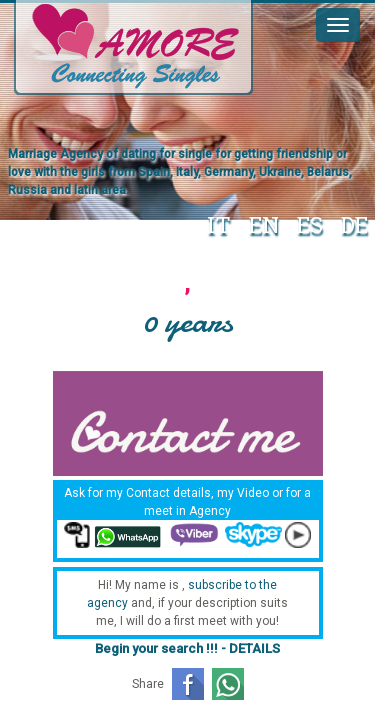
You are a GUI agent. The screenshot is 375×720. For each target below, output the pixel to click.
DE (354, 224)
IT (219, 224)
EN (264, 224)
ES (310, 224)
